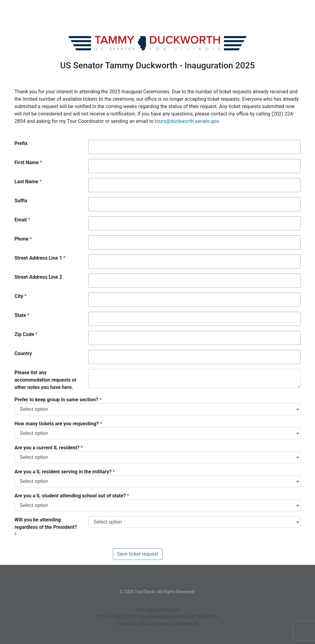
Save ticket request (138, 554)
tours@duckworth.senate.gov (187, 121)
